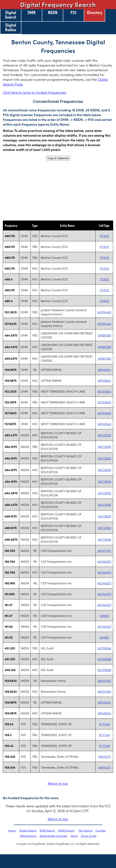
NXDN (53, 12)
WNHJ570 (104, 756)
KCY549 (104, 724)
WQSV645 (104, 391)
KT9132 (104, 236)
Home (12, 830)
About (74, 836)
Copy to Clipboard (58, 158)
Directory (95, 12)
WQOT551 (104, 551)
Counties (101, 830)
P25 (74, 12)
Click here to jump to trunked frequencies (34, 92)
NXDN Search (66, 830)
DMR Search (47, 830)
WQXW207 (104, 561)
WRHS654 (104, 370)
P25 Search (85, 830)
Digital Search (11, 14)
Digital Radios (11, 27)
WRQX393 (104, 681)
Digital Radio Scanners (54, 836)
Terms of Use (89, 836)
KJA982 (104, 616)
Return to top (58, 783)
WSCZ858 (104, 435)
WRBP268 (104, 335)
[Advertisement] (58, 190)
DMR (32, 12)
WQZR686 (104, 648)
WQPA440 (104, 312)
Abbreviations (28, 836)
